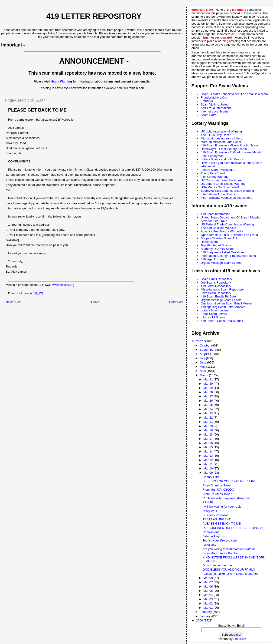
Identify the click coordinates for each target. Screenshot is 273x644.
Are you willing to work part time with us (229, 549)
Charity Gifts (211, 477)
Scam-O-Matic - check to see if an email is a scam (234, 94)
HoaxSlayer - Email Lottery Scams (224, 149)
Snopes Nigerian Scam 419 (219, 238)
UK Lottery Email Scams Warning (223, 184)
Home (95, 302)
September (207, 350)
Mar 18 (208, 434)
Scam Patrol (209, 115)
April (203, 371)
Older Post (176, 302)
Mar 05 (208, 591)
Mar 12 (208, 460)
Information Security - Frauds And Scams (228, 256)
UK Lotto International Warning (221, 131)
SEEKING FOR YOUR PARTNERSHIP (229, 481)
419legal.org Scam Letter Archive (223, 307)
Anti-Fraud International (217, 108)
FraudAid (207, 101)
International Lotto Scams (218, 194)
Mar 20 (208, 426)
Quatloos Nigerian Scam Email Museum (227, 303)
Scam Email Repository (216, 279)
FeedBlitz (240, 639)
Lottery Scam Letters (215, 310)
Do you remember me (217, 565)
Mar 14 (208, 451)
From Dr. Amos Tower (217, 485)
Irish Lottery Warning (215, 177)
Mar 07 (208, 582)
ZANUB (208, 502)
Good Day (210, 545)
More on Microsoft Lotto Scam (221, 142)
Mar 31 (208, 379)
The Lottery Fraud (213, 173)
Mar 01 (208, 608)
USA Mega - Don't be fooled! (220, 187)
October (205, 345)
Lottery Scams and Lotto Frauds (222, 159)
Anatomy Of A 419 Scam (217, 249)
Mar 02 (208, 603)
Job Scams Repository (216, 282)
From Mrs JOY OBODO (218, 490)
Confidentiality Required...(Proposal (226, 498)
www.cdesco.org (63, 285)
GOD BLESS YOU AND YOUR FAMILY (229, 570)
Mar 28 (208, 392)
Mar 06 (208, 586)
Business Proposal (215, 515)
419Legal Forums (213, 259)
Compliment (211, 532)
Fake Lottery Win (212, 156)
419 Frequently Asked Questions (223, 252)
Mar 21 (208, 422)
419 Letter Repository (94, 16)
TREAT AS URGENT (217, 519)
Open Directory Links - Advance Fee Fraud (229, 235)
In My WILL (210, 511)
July (203, 358)
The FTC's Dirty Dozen (216, 135)
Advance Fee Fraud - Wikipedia (222, 231)
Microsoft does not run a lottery (221, 138)
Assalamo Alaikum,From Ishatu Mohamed (231, 574)
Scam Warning (62, 81)
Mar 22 (208, 418)
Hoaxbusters (209, 242)
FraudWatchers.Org (214, 97)
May (203, 367)
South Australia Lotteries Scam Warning (227, 191)
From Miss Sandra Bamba (220, 553)
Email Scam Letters (214, 314)
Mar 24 (208, 409)
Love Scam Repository (216, 293)
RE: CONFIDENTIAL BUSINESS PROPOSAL (233, 528)
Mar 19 (208, 430)
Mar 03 (208, 599)
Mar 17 (208, 439)
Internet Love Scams (215, 111)
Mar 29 (208, 388)
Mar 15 (208, 447)
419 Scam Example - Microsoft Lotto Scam (229, 145)
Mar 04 (208, 595)
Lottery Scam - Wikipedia (218, 170)
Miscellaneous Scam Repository (222, 289)
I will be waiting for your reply (222, 507)
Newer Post (14, 302)
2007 (200, 341)
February (206, 612)
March (204, 375)
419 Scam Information (216, 214)
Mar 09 (208, 473)
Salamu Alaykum (214, 536)
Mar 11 (208, 464)
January (205, 616)
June (203, 362)
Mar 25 (208, 405)
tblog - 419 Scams (213, 317)
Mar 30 (208, 384)
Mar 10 (208, 468)
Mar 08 (208, 578)
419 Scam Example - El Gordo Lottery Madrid (231, 152)
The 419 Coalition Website (218, 228)
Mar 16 (208, 443)
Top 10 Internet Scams (216, 245)
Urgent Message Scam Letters (221, 263)
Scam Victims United (215, 104)
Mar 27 (208, 396)
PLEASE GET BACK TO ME (222, 523)
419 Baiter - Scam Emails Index (222, 321)
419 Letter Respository (216, 286)
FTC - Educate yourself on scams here (227, 198)
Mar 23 (208, 413)
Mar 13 (208, 456)
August (205, 354)
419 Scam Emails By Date (218, 296)
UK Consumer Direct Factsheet (222, 180)
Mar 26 (208, 401)
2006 (200, 620)
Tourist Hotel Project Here (220, 540)
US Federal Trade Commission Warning (227, 224)
